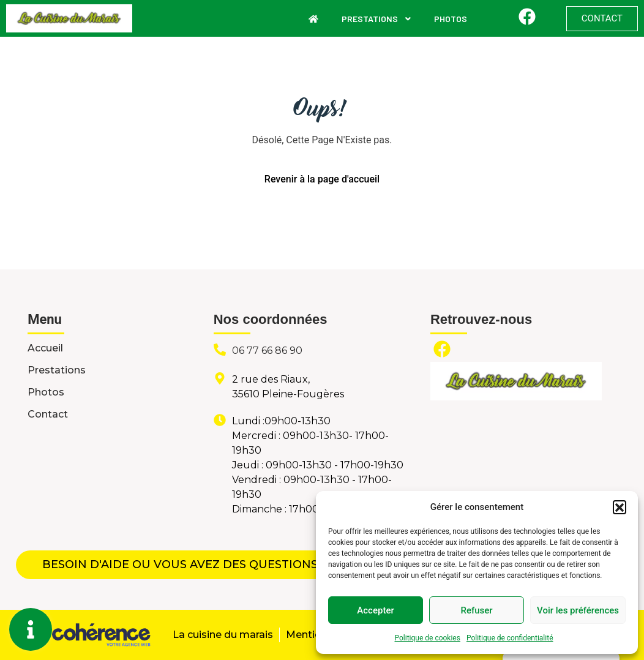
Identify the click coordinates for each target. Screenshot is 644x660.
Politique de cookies (428, 638)
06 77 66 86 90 (267, 351)
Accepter (375, 610)
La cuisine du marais (222, 635)
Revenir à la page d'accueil (322, 179)
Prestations (377, 19)
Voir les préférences (578, 610)
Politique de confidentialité (510, 638)
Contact (48, 414)
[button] (620, 507)
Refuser (476, 610)
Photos (451, 19)
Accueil (45, 348)
